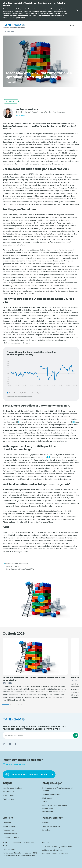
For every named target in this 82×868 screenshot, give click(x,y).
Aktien (45, 802)
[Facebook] (16, 744)
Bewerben (47, 830)
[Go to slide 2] (10, 704)
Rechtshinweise (9, 849)
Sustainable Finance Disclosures (55, 854)
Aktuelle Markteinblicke (12, 788)
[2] (73, 422)
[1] (19, 422)
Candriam (7, 823)
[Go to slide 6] (21, 704)
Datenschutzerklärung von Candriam (57, 847)
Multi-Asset (47, 798)
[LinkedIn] (4, 744)
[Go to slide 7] (24, 704)
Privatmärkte (48, 812)
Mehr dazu (21, 115)
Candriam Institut (10, 834)
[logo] (14, 26)
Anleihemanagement (51, 794)
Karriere (46, 823)
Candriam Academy (11, 837)
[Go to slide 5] (19, 704)
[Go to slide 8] (27, 704)
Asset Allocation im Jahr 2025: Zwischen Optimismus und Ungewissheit (34, 679)
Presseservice (8, 830)
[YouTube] (10, 744)
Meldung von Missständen (53, 850)
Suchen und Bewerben (52, 826)
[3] (49, 457)
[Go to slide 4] (16, 704)
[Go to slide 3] (13, 704)
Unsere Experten (9, 826)
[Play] (41, 599)
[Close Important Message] (77, 10)
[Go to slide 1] (6, 704)
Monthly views (9, 795)
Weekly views (8, 792)
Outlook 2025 (11, 32)
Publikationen (8, 799)
